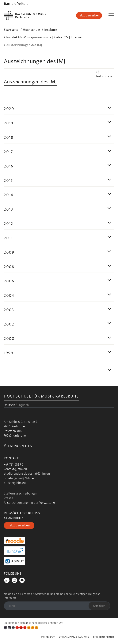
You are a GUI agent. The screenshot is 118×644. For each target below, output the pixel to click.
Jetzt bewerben (89, 15)
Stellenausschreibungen (20, 493)
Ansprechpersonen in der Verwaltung (29, 503)
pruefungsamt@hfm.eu (20, 478)
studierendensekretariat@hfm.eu (27, 474)
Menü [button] (112, 17)
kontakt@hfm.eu (15, 469)
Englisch (23, 405)
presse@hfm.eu (15, 483)
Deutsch (9, 405)
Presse (8, 498)
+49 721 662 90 (13, 465)
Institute (51, 30)
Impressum (48, 637)
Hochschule (31, 30)
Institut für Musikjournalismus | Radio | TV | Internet (45, 37)
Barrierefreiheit (16, 4)
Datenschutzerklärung (74, 637)
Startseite (11, 30)
